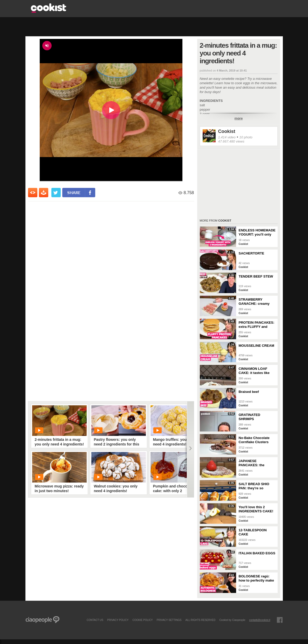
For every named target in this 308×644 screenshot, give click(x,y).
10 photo (246, 137)
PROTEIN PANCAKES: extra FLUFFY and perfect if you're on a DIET (257, 325)
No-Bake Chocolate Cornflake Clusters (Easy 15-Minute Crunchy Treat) (254, 440)
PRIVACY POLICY (118, 620)
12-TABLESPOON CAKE (253, 532)
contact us (95, 620)
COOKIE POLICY (142, 620)
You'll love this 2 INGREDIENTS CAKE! (256, 509)
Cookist (227, 131)
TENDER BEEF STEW (256, 276)
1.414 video (227, 137)
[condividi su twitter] (56, 193)
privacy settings (169, 620)
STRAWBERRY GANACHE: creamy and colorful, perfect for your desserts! (255, 302)
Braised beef (249, 392)
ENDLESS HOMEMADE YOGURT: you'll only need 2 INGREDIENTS (257, 232)
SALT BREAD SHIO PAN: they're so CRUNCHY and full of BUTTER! (256, 486)
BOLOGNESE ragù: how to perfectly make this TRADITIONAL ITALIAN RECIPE (256, 578)
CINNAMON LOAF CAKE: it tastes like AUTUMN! (254, 371)
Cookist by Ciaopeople (232, 620)
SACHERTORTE (252, 253)
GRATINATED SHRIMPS (249, 417)
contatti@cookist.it (260, 620)
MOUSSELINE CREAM (256, 346)
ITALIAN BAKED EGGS (257, 553)
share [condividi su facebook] (74, 192)
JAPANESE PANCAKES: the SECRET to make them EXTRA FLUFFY (257, 463)
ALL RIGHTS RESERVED (201, 620)
